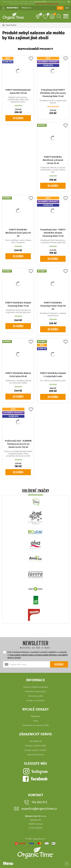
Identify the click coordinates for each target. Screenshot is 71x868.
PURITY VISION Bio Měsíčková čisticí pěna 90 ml (18, 233)
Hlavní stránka (9, 25)
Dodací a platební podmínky (35, 687)
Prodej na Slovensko (36, 701)
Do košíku (18, 118)
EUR (67, 8)
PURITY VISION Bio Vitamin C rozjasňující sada (53, 375)
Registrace (36, 716)
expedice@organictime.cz (39, 809)
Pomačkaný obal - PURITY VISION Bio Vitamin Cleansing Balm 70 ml (53, 233)
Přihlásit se (26, 8)
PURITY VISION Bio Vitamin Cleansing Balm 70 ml (18, 304)
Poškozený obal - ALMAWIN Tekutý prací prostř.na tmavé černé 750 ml (18, 444)
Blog (36, 721)
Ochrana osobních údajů (35, 746)
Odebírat (59, 664)
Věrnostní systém (35, 696)
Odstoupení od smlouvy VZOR (35, 725)
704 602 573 (39, 802)
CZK (60, 8)
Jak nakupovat (35, 741)
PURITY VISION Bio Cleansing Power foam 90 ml (53, 306)
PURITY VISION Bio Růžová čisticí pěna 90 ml (18, 375)
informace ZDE (53, 4)
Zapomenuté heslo (35, 755)
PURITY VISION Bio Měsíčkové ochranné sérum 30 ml (53, 160)
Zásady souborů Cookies (36, 750)
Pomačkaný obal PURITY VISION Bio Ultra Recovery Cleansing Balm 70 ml (53, 93)
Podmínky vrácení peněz (36, 691)
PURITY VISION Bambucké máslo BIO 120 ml (18, 92)
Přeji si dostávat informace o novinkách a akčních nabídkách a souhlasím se (38, 655)
